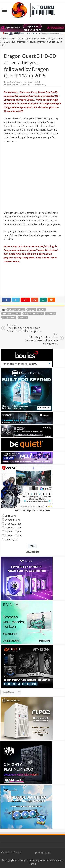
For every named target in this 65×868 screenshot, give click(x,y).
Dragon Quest (16, 310)
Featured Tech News (35, 39)
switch (23, 317)
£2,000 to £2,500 (13, 532)
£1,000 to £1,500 (13, 524)
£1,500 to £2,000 (13, 528)
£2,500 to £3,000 (13, 536)
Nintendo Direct (12, 314)
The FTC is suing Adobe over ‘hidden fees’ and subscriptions (25, 328)
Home (3, 39)
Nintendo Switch (34, 314)
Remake (51, 314)
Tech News (15, 39)
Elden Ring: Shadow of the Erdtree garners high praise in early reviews (40, 339)
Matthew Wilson (14, 82)
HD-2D (32, 310)
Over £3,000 (11, 540)
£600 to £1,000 (12, 520)
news (42, 310)
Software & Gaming (36, 84)
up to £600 (10, 516)
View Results (32, 552)
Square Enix (9, 317)
